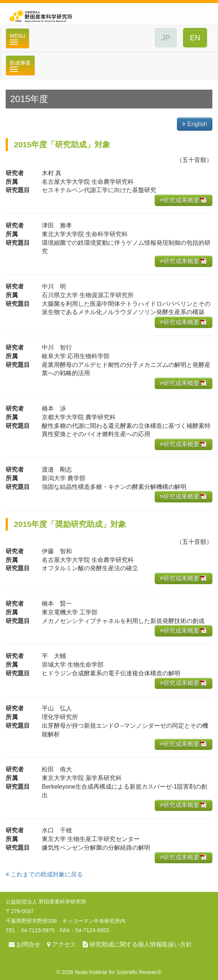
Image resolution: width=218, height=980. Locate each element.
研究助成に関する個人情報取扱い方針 (141, 944)
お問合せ (28, 944)
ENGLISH (195, 38)
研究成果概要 (180, 200)
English (195, 124)
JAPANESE (166, 38)
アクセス (64, 944)
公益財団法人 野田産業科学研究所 (109, 14)
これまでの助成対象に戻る (44, 874)
